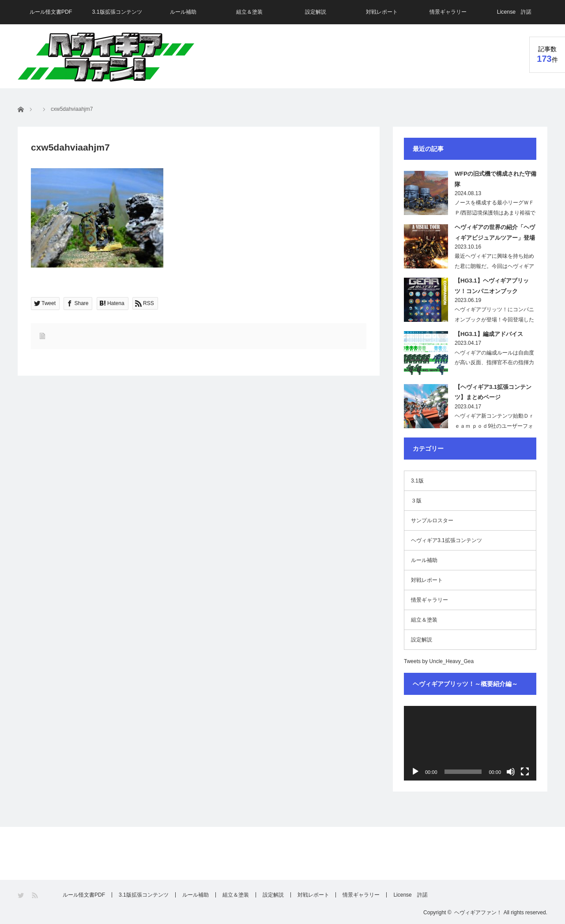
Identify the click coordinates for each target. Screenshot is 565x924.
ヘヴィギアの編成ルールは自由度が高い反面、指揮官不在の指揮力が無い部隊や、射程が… (494, 363)
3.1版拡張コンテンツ (117, 12)
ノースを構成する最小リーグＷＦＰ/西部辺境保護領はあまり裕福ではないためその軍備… (495, 213)
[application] (470, 743)
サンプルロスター (432, 520)
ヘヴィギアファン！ (478, 913)
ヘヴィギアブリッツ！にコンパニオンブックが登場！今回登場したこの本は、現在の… (494, 320)
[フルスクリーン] (525, 772)
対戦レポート (382, 12)
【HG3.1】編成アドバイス (489, 334)
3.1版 (417, 481)
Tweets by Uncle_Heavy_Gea (439, 661)
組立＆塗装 (249, 12)
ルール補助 (183, 12)
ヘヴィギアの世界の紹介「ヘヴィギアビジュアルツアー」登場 (495, 232)
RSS (36, 896)
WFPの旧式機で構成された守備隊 (495, 179)
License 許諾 (514, 12)
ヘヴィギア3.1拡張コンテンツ (446, 540)
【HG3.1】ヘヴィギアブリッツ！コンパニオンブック (492, 286)
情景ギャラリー (448, 12)
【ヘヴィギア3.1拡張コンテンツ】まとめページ (493, 392)
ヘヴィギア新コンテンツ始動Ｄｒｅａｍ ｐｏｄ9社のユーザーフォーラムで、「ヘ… (494, 426)
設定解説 (316, 12)
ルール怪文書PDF (51, 12)
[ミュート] (511, 772)
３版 (416, 501)
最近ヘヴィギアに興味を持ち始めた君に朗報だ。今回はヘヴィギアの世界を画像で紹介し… (494, 266)
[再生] (415, 772)
